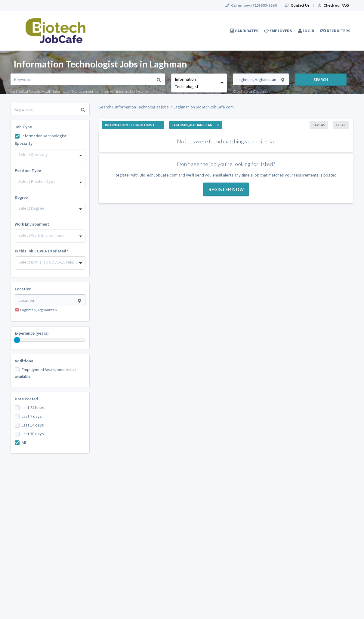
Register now (226, 189)
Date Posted (26, 399)
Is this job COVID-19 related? (41, 251)
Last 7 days (32, 416)
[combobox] (199, 83)
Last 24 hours (34, 408)
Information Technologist (44, 136)
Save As (319, 125)
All (24, 442)
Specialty (24, 143)
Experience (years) (32, 333)
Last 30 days (33, 434)
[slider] (17, 340)
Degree (21, 197)
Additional (25, 361)
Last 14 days (33, 425)
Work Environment (32, 224)
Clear (341, 125)
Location (23, 289)
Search (321, 80)
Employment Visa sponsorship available (45, 373)
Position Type (28, 170)
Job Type (23, 127)
